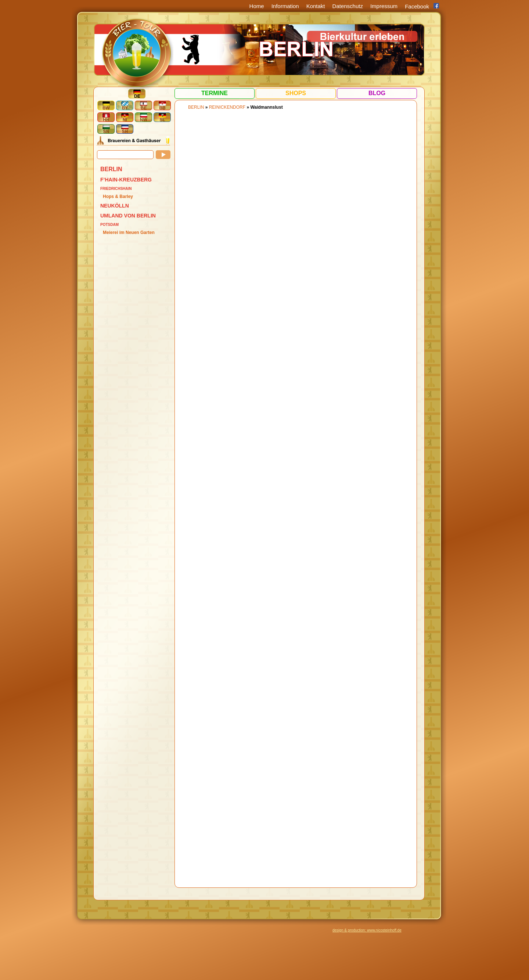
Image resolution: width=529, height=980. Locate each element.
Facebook (417, 6)
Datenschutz (348, 6)
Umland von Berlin (128, 216)
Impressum (384, 6)
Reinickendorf (227, 107)
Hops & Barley (118, 197)
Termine (215, 93)
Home (257, 6)
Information (285, 6)
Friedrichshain (116, 189)
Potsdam (109, 225)
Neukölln (115, 206)
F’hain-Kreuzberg (126, 180)
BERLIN (111, 169)
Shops (296, 93)
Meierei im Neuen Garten (129, 233)
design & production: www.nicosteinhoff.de (367, 930)
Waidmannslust (266, 107)
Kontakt (316, 6)
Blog (377, 93)
